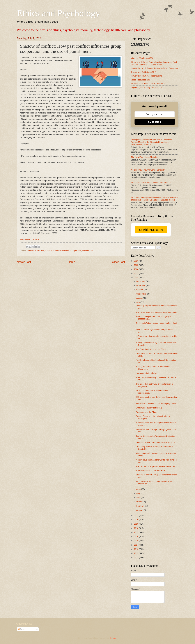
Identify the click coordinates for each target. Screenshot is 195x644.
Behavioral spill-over (36, 251)
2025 (136, 265)
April (139, 497)
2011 (136, 558)
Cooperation (76, 251)
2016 (136, 537)
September (141, 294)
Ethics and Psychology (58, 13)
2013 (136, 549)
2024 (136, 269)
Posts (21, 629)
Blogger (113, 638)
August (140, 298)
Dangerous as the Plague (147, 412)
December (141, 281)
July (138, 302)
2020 (136, 520)
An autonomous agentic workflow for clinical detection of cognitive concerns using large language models (154, 199)
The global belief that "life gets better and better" (157, 312)
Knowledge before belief (146, 373)
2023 (136, 273)
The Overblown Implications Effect (151, 349)
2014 (136, 545)
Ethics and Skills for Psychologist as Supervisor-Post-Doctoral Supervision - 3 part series (154, 63)
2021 (136, 516)
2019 (136, 524)
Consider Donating (151, 230)
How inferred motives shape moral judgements (156, 404)
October (140, 290)
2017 (136, 532)
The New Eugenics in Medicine (144, 157)
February (141, 506)
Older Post (118, 262)
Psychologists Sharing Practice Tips (147, 88)
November (141, 285)
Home (71, 262)
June (139, 489)
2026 (136, 261)
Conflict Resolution (61, 251)
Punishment (87, 251)
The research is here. (30, 239)
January (140, 510)
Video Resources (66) (140, 80)
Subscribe (155, 122)
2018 (136, 528)
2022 (136, 278)
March (139, 502)
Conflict (49, 251)
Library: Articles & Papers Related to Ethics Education (154, 68)
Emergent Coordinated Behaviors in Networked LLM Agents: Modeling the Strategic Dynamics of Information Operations (154, 142)
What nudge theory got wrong (149, 408)
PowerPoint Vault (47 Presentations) (147, 76)
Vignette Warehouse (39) (142, 58)
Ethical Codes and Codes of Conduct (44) (149, 84)
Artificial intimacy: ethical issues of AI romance (151, 182)
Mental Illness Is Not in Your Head (151, 470)
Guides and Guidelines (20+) (144, 72)
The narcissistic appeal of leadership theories (156, 466)
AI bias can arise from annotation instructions (155, 442)
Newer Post (24, 262)
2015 (136, 541)
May (138, 493)
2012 (136, 553)
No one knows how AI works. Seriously (148, 170)
